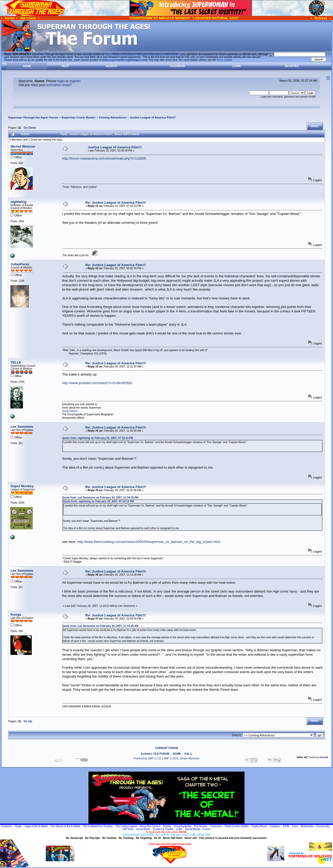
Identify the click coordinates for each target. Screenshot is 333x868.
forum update (224, 60)
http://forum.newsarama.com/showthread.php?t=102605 (104, 158)
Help (65, 66)
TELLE (16, 362)
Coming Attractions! (113, 117)
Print (315, 126)
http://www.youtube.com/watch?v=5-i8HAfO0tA (97, 383)
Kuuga (16, 614)
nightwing (18, 202)
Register (292, 66)
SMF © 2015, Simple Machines (182, 758)
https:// (141, 54)
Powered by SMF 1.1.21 (147, 758)
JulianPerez (20, 264)
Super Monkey (22, 486)
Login (236, 66)
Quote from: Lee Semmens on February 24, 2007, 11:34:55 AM (100, 498)
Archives (146, 754)
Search (111, 66)
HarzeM (324, 757)
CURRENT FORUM (166, 748)
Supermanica (70, 411)
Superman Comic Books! (78, 117)
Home (27, 66)
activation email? (59, 85)
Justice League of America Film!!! (153, 117)
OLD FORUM (161, 754)
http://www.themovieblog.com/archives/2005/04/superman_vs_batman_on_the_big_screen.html (149, 542)
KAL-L (188, 754)
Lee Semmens (22, 427)
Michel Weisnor (23, 146)
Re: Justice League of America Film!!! (116, 203)
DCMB (177, 754)
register (75, 81)
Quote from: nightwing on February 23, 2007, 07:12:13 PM (98, 438)
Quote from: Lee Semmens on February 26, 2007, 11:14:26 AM (100, 626)
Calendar (177, 66)
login (61, 81)
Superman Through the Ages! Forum (33, 117)
